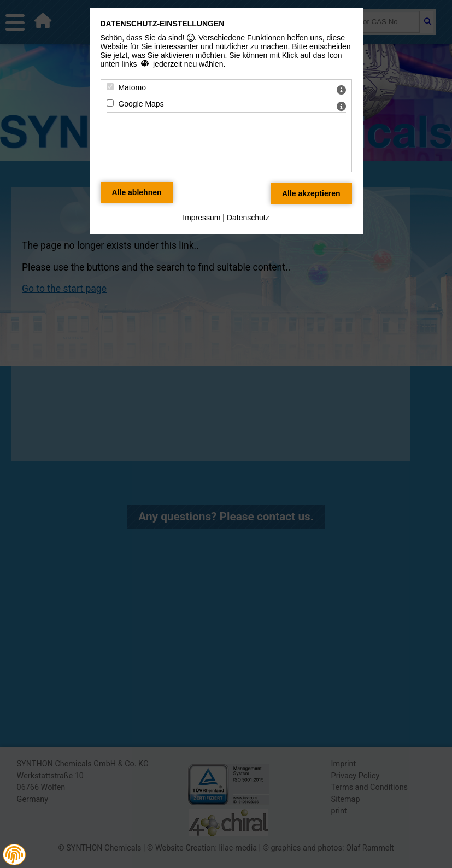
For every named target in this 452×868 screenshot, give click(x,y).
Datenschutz (248, 218)
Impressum (201, 218)
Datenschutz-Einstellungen (163, 24)
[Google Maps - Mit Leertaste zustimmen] (110, 103)
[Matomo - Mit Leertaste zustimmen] (110, 87)
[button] (14, 855)
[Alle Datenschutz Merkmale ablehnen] (137, 192)
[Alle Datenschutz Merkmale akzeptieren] (311, 193)
